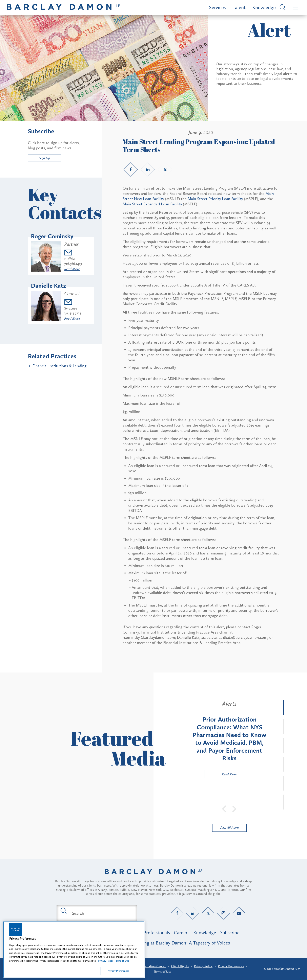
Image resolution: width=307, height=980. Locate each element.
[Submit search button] (63, 910)
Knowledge (264, 7)
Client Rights (180, 966)
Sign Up (45, 158)
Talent (239, 7)
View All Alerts (229, 828)
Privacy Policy (203, 966)
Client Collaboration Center (147, 966)
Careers (182, 932)
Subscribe (230, 932)
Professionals (157, 932)
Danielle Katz (48, 286)
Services (217, 7)
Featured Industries (87, 932)
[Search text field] (102, 913)
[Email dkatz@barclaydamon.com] (73, 303)
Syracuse (71, 308)
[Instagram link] (223, 913)
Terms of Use (162, 972)
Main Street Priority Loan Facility (215, 199)
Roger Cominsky (52, 236)
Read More (72, 269)
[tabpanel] (229, 739)
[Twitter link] (165, 169)
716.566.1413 (73, 264)
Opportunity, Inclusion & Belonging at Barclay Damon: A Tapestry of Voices (154, 943)
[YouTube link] (239, 913)
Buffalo (70, 259)
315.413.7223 (73, 313)
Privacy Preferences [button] (231, 966)
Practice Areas (125, 932)
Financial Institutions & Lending (59, 366)
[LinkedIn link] (148, 169)
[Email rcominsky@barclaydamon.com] (73, 253)
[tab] (283, 707)
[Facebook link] (131, 169)
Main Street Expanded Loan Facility (152, 204)
